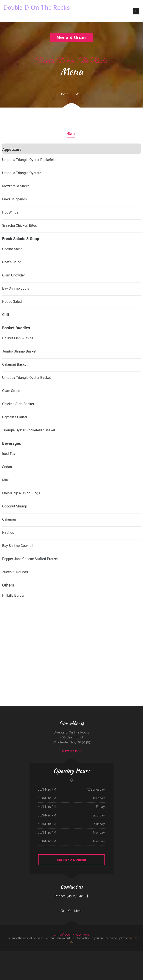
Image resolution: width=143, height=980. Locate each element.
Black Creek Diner (136, 953)
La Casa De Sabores (76, 958)
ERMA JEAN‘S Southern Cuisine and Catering (107, 958)
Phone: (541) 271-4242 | (71, 896)
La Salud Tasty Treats (65, 953)
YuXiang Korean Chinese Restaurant (46, 958)
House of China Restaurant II (94, 953)
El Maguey (2, 953)
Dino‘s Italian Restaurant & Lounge (18, 958)
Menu (71, 134)
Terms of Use (61, 935)
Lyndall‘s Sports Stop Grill (70, 963)
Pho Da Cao (99, 963)
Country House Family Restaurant (8, 958)
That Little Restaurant (63, 963)
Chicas (92, 963)
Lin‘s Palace (95, 963)
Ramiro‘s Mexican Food (95, 958)
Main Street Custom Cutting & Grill (106, 963)
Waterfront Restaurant (58, 953)
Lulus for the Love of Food (54, 958)
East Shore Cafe (87, 953)
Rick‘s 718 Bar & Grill (82, 953)
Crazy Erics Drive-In (108, 953)
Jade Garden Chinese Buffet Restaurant (27, 953)
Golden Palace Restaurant (139, 958)
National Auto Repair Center (87, 963)
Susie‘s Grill (52, 963)
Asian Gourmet (12, 953)
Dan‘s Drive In (71, 953)
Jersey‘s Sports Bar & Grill (40, 963)
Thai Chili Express (52, 953)
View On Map (71, 751)
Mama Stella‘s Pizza (35, 958)
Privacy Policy (81, 935)
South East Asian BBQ (114, 953)
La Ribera (39, 958)
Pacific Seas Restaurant (130, 953)
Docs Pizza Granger (47, 963)
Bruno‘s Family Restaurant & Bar (117, 958)
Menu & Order (71, 37)
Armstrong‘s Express (6, 953)
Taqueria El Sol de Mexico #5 (28, 963)
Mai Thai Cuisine (34, 963)
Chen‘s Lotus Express (132, 958)
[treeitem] (71, 188)
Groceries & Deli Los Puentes (115, 963)
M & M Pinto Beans (57, 963)
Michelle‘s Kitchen (124, 953)
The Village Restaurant (82, 958)
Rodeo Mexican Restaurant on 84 (27, 958)
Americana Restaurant (102, 953)
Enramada (71, 958)
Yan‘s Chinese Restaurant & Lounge (45, 953)
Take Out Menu (72, 911)
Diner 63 (100, 958)
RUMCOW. (124, 958)
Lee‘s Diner (127, 958)
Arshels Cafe (119, 953)
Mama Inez (141, 953)
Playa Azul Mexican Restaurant (78, 963)
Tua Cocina (1, 958)
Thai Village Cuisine (76, 953)
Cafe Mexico (60, 958)
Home (64, 94)
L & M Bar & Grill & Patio (66, 958)
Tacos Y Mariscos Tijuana (37, 953)
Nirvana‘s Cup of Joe (89, 958)
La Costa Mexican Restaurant (18, 953)
